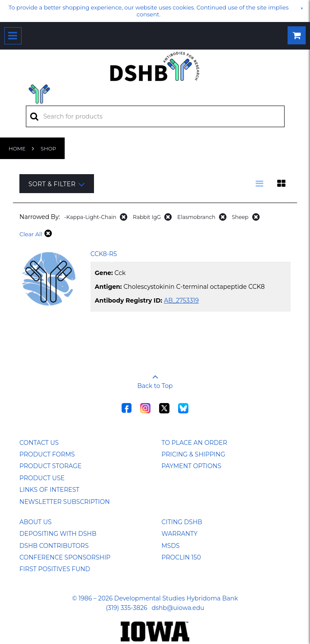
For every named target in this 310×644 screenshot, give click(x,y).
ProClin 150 (181, 557)
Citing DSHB (182, 522)
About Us (36, 522)
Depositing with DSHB (58, 534)
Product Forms (47, 454)
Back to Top (155, 378)
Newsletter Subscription (65, 502)
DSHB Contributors (54, 546)
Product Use (42, 478)
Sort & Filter (57, 184)
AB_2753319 (181, 300)
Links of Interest (49, 490)
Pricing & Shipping (194, 454)
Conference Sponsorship (65, 557)
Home (17, 148)
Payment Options (192, 466)
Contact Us (39, 443)
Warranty (180, 534)
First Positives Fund (55, 569)
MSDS (171, 546)
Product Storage (50, 466)
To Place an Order (194, 443)
